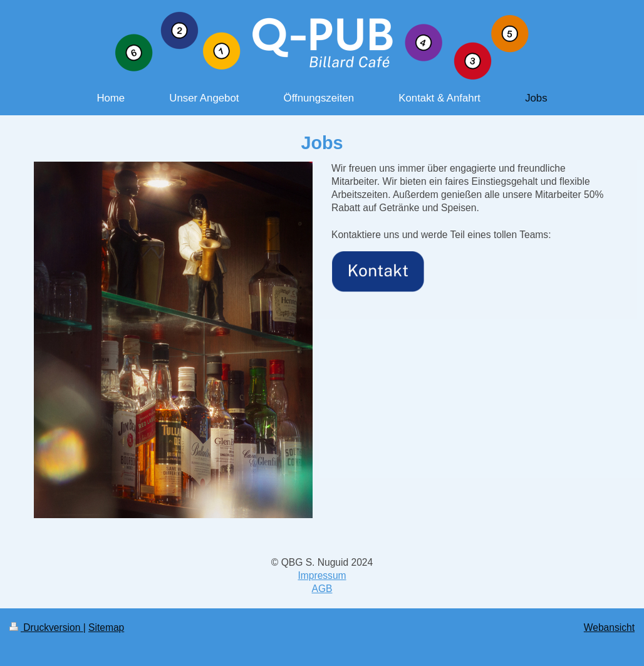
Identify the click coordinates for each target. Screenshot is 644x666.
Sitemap (106, 627)
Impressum (322, 575)
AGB (322, 589)
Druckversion (46, 627)
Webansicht (609, 627)
